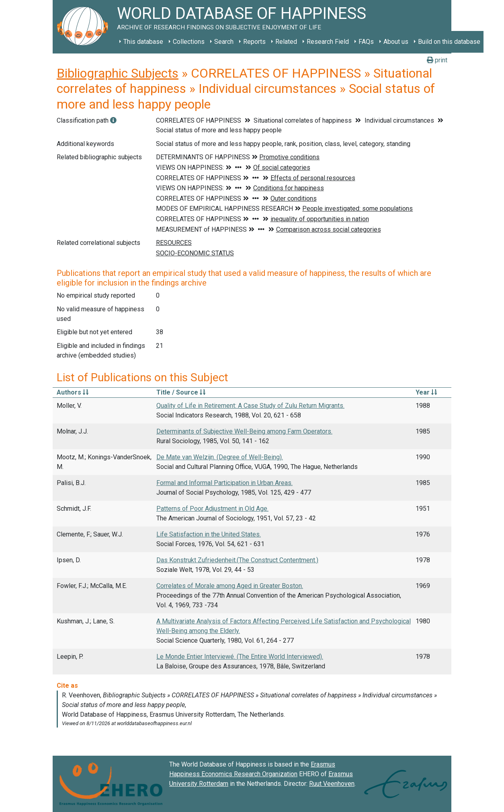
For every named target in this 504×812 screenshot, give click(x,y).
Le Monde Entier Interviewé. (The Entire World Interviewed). (240, 657)
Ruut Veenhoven (332, 784)
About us (396, 42)
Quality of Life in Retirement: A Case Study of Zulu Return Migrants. (250, 406)
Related (286, 42)
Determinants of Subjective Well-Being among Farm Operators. (244, 431)
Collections (189, 42)
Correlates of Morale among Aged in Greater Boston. (230, 586)
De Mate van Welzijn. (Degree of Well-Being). (220, 457)
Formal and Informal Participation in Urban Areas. (224, 483)
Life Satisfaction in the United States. (209, 534)
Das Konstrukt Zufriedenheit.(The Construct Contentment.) (237, 560)
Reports (254, 42)
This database (143, 42)
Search (224, 42)
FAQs (366, 42)
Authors (73, 392)
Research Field (328, 42)
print (437, 60)
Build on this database (449, 42)
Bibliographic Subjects (118, 73)
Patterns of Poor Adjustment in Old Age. (212, 509)
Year (426, 392)
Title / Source (181, 392)
